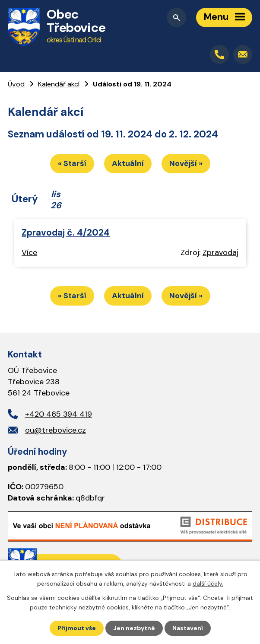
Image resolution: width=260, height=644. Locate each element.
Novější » (186, 163)
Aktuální (128, 163)
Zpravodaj (220, 252)
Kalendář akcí (59, 84)
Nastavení (188, 628)
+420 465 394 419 (59, 414)
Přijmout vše (77, 628)
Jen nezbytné (134, 628)
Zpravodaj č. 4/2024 (66, 232)
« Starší (72, 163)
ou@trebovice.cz (55, 430)
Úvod (16, 84)
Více (29, 252)
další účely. (208, 583)
